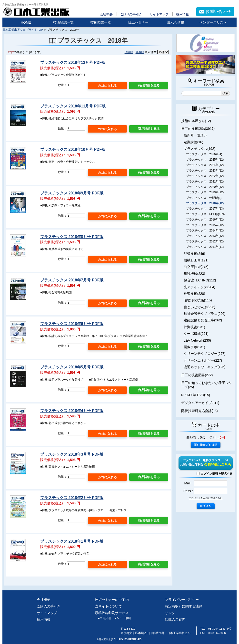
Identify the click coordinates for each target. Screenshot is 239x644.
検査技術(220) (194, 294)
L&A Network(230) (197, 340)
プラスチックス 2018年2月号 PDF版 (72, 498)
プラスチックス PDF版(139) (205, 214)
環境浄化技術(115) (198, 300)
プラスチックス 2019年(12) (205, 192)
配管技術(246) (194, 254)
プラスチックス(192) (199, 149)
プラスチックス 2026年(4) (204, 154)
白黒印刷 (103, 618)
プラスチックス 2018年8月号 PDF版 (72, 237)
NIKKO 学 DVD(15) (196, 395)
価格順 (129, 52)
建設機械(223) (194, 274)
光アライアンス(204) (199, 287)
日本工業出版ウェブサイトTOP (23, 30)
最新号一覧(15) (195, 135)
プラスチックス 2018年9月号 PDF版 (72, 193)
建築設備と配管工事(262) (203, 320)
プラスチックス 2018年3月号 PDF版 (72, 454)
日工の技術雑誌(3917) (198, 129)
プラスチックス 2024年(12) (205, 165)
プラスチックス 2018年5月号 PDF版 (72, 367)
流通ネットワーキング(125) (204, 367)
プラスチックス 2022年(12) (205, 176)
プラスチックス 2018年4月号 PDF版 (72, 411)
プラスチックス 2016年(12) (205, 220)
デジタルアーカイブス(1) (200, 403)
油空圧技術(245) (196, 267)
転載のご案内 (175, 619)
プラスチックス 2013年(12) (205, 236)
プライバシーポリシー (182, 600)
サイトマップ (159, 14)
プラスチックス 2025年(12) (205, 160)
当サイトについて (108, 606)
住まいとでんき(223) (199, 307)
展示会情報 (176, 22)
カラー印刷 (121, 618)
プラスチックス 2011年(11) (205, 247)
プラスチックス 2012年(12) (205, 241)
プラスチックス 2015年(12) (205, 225)
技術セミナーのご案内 (112, 600)
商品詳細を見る (149, 85)
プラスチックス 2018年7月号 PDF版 (72, 280)
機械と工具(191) (196, 260)
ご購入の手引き (131, 14)
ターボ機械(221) (196, 334)
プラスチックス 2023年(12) (205, 171)
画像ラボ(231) (194, 347)
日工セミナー (138, 22)
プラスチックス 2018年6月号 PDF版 (72, 324)
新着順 (140, 52)
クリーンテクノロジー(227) (204, 354)
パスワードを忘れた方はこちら (206, 498)
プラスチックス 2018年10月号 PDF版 (73, 149)
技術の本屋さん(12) (196, 121)
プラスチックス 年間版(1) (204, 198)
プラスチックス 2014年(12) (205, 231)
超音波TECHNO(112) (200, 280)
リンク (170, 613)
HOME (26, 22)
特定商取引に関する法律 (184, 606)
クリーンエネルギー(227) (203, 360)
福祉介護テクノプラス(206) (204, 314)
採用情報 (183, 14)
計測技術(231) (194, 327)
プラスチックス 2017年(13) (205, 209)
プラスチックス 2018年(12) (205, 203)
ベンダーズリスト (213, 22)
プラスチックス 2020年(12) (205, 187)
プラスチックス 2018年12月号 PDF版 (73, 62)
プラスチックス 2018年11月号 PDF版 (73, 106)
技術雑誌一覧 (63, 22)
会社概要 (106, 14)
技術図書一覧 (101, 22)
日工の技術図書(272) (197, 375)
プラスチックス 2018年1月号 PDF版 (72, 541)
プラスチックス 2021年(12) (205, 182)
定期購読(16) (193, 142)
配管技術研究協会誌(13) (199, 411)
